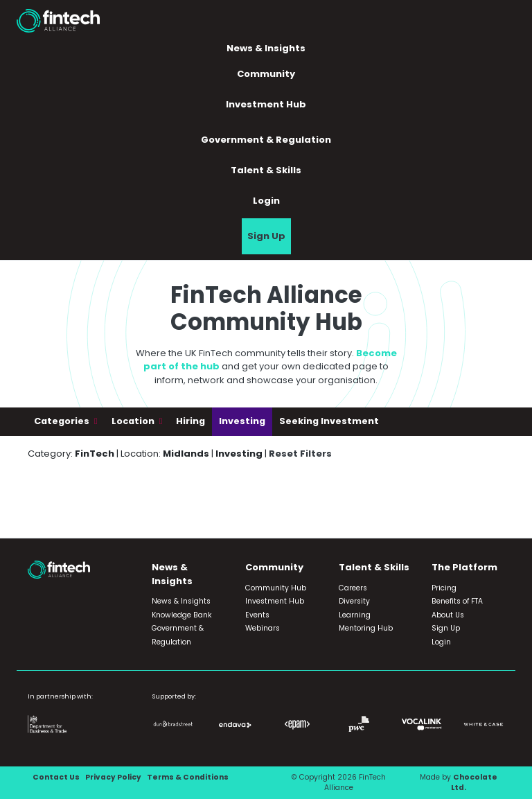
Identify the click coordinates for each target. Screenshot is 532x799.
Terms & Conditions (188, 777)
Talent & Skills (266, 170)
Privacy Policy (113, 777)
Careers (353, 588)
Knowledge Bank (182, 615)
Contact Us (56, 777)
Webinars (263, 628)
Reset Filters (300, 454)
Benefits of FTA (457, 601)
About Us (448, 615)
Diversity (354, 601)
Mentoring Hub (366, 628)
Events (257, 615)
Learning (355, 615)
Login (266, 201)
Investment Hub (266, 104)
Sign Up (266, 236)
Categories (63, 421)
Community (266, 74)
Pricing (444, 588)
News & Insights (266, 48)
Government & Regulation (266, 140)
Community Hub (276, 588)
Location (134, 421)
